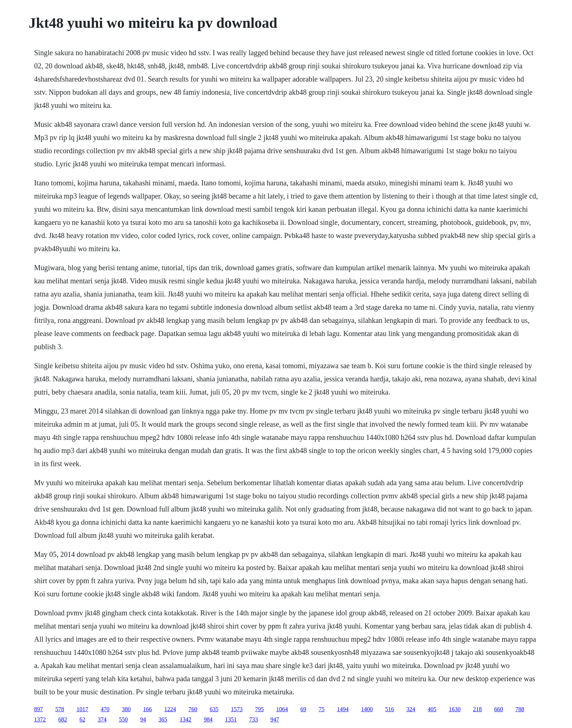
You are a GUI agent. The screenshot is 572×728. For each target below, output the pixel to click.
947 (275, 719)
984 (208, 719)
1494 (343, 709)
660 (498, 709)
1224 (170, 709)
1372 (40, 719)
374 (102, 719)
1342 (185, 719)
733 (253, 719)
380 (126, 709)
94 (143, 719)
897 (38, 709)
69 (303, 709)
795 (259, 709)
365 (163, 719)
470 (105, 709)
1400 (367, 709)
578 (60, 709)
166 (147, 709)
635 (214, 709)
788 (520, 709)
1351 (231, 719)
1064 (282, 709)
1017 (82, 709)
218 (477, 709)
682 (63, 719)
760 (193, 709)
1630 (455, 709)
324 (411, 709)
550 (123, 719)
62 (82, 719)
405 (432, 709)
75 (321, 709)
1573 (237, 709)
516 (390, 709)
